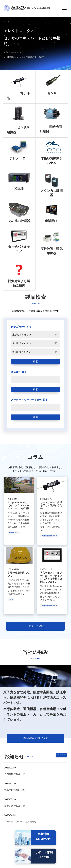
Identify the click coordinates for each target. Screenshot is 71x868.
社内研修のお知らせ (15, 774)
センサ (52, 93)
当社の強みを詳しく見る (35, 738)
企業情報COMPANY (44, 837)
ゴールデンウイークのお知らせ (20, 821)
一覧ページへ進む (35, 626)
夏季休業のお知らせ (15, 806)
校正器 (19, 189)
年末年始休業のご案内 (16, 790)
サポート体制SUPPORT (44, 855)
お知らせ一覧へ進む (55, 756)
